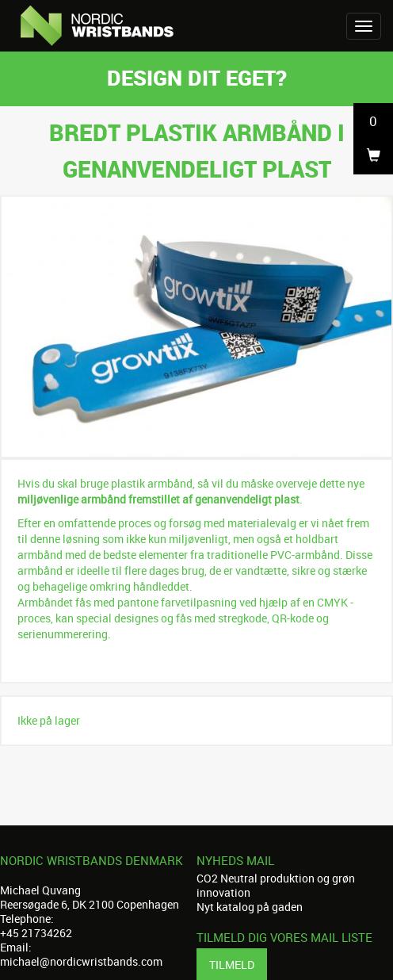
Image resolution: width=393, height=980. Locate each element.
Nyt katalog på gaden (250, 907)
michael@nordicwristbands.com (81, 961)
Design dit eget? (197, 77)
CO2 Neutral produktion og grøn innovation (276, 885)
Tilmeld (232, 965)
